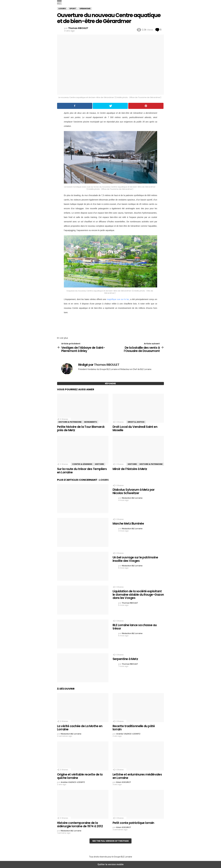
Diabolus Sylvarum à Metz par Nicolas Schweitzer (134, 491)
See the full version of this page (111, 841)
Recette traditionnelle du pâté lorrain (134, 728)
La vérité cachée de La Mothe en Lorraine (80, 728)
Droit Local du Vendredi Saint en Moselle (135, 428)
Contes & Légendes (82, 464)
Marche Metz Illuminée (128, 523)
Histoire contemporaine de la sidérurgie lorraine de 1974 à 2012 (80, 824)
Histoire (99, 464)
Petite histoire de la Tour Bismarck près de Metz (81, 428)
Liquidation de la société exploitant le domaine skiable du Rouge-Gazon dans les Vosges (138, 595)
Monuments (91, 422)
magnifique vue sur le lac (118, 299)
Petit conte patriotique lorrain (133, 823)
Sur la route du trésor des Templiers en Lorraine (82, 471)
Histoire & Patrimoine (70, 422)
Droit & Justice (136, 422)
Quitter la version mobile (111, 864)
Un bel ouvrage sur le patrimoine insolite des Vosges (135, 559)
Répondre (110, 384)
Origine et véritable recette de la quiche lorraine (80, 776)
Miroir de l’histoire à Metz (130, 469)
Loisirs (104, 480)
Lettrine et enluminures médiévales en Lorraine (137, 776)
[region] (111, 324)
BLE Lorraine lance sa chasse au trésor (135, 627)
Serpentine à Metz (125, 659)
